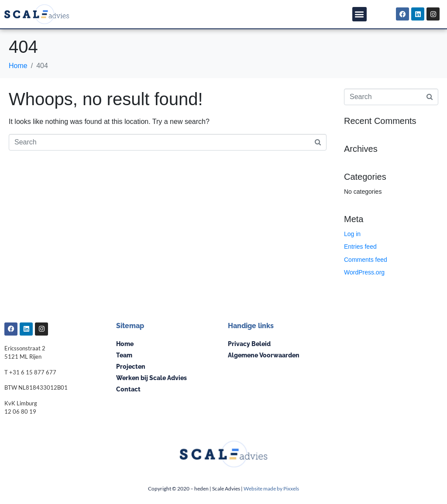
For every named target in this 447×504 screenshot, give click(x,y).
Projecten (131, 367)
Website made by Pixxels (271, 489)
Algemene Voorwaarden (264, 355)
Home (125, 344)
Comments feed (366, 260)
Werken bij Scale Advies (151, 378)
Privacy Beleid (249, 344)
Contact (128, 389)
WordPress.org (364, 272)
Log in (352, 234)
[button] (359, 14)
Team (124, 355)
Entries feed (360, 247)
